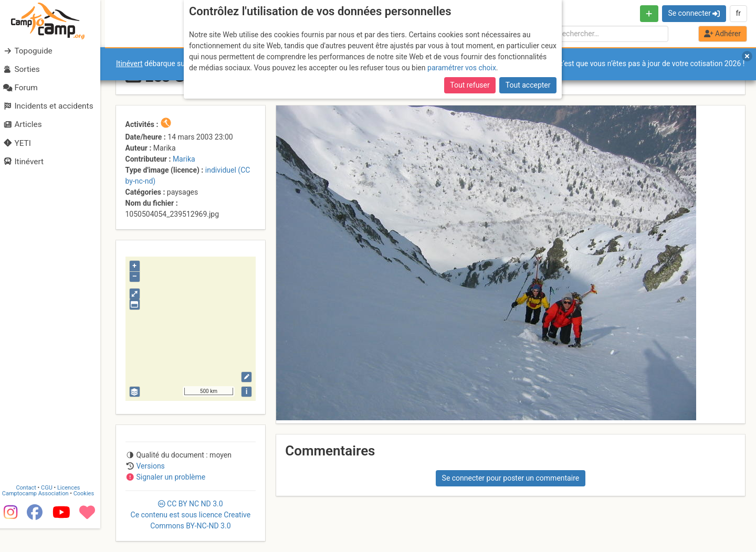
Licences (73, 511)
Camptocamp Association (40, 517)
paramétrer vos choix (462, 68)
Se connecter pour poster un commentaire (511, 478)
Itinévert (129, 63)
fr (738, 13)
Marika (184, 159)
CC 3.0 (191, 515)
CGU (51, 511)
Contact (30, 511)
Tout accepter (528, 85)
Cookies (88, 517)
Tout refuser (470, 85)
